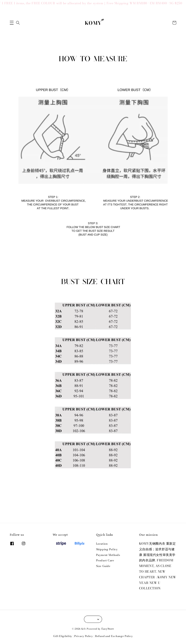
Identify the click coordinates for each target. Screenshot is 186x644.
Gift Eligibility (63, 636)
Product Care (105, 560)
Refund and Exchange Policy (114, 636)
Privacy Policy (84, 636)
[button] (12, 23)
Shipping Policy (107, 549)
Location (102, 544)
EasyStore (108, 629)
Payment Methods (108, 555)
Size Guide (103, 566)
